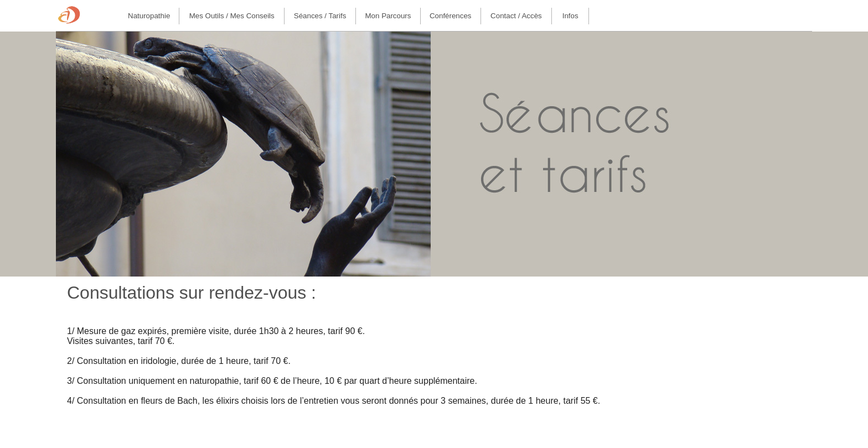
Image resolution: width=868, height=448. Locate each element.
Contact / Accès (516, 16)
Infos (570, 16)
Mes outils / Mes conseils (232, 16)
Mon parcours (388, 16)
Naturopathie (149, 16)
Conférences (451, 16)
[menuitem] (149, 16)
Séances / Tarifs (320, 16)
